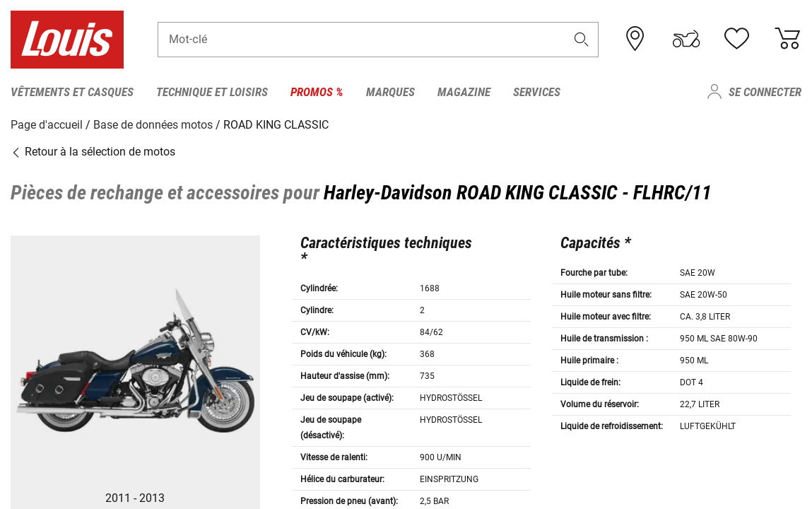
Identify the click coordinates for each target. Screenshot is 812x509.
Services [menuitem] (537, 92)
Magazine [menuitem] (464, 92)
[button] (581, 40)
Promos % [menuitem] (317, 92)
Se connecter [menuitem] (765, 92)
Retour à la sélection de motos (93, 152)
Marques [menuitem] (390, 92)
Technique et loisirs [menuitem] (212, 92)
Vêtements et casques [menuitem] (72, 92)
